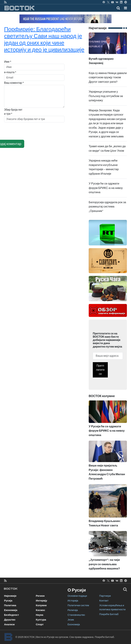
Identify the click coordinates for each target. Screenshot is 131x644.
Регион (40, 596)
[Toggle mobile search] (118, 8)
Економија (11, 610)
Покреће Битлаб (109, 614)
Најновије (10, 596)
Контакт (104, 601)
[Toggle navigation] (124, 8)
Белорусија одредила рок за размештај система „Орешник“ (107, 207)
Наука (39, 615)
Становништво (76, 615)
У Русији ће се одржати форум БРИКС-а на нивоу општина (106, 188)
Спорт (40, 624)
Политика (10, 605)
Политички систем (78, 605)
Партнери (105, 596)
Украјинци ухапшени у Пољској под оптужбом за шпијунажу (106, 96)
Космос (41, 610)
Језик (71, 620)
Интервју (41, 601)
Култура (41, 620)
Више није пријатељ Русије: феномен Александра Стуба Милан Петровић (108, 465)
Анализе (9, 624)
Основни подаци (77, 596)
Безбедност (12, 615)
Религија (73, 610)
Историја (73, 601)
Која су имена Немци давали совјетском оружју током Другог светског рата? (108, 77)
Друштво (10, 620)
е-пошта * (10, 72)
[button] (125, 8)
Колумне (41, 605)
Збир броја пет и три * (13, 112)
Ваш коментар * (14, 83)
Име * (8, 62)
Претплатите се (100, 370)
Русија (8, 601)
